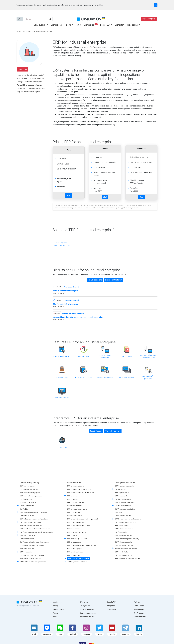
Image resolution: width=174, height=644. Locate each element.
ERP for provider (121, 489)
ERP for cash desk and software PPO (32, 526)
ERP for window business (124, 555)
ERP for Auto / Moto (27, 506)
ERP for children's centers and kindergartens (35, 529)
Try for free (23, 69)
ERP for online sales (74, 542)
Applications (57, 602)
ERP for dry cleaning (27, 549)
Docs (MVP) (111, 602)
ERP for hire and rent (74, 496)
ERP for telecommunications (125, 529)
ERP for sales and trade (123, 506)
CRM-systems (40, 25)
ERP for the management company (127, 539)
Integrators (111, 606)
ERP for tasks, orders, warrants (126, 522)
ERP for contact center (28, 535)
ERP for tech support (122, 526)
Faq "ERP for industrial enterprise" (29, 92)
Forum (78, 25)
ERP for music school (75, 529)
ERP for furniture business (76, 486)
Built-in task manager (127, 377)
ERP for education (26, 552)
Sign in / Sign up (149, 19)
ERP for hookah (73, 499)
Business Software (87, 617)
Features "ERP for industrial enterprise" (30, 75)
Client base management (62, 356)
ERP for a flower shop (27, 486)
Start (69, 195)
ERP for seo (119, 512)
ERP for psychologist (122, 493)
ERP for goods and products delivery (80, 489)
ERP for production (74, 555)
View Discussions (95, 280)
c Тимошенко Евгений (71, 287)
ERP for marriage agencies (76, 522)
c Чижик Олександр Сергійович (73, 313)
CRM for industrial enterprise (65, 291)
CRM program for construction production (62, 244)
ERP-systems (85, 606)
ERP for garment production (77, 562)
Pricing (68, 25)
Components (57, 25)
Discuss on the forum (114, 280)
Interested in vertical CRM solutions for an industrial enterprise (78, 317)
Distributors (111, 609)
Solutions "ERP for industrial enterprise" (31, 78)
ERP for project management (125, 483)
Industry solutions (87, 609)
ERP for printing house (75, 552)
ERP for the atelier (121, 532)
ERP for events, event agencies (30, 559)
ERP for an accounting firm (29, 489)
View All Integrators (113, 431)
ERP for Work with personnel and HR (127, 559)
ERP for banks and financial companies (33, 512)
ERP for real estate (121, 496)
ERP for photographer (75, 549)
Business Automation (88, 613)
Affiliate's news (140, 609)
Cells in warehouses (62, 398)
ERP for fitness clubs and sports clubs (33, 562)
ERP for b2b (24, 509)
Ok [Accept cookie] (156, 5)
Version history (58, 609)
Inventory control (127, 356)
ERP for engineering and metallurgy (32, 555)
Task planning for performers (148, 377)
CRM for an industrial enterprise (65, 304)
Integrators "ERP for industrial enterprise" (31, 88)
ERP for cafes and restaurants (30, 522)
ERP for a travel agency (28, 502)
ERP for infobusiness (74, 506)
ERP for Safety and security (124, 502)
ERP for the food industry (124, 535)
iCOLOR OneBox (62, 447)
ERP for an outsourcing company (31, 496)
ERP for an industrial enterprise (78, 559)
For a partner (133, 25)
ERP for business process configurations (34, 519)
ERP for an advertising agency (30, 493)
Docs (102, 25)
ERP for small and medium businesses (128, 519)
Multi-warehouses (62, 377)
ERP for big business (27, 516)
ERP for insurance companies (77, 509)
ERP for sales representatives (125, 509)
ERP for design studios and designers (33, 545)
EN (19, 19)
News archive (139, 606)
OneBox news (139, 613)
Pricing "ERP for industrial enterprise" (30, 82)
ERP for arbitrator (26, 499)
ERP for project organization (125, 486)
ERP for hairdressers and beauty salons (81, 493)
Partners (137, 602)
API (109, 25)
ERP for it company (74, 512)
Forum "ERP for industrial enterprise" (30, 85)
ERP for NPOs (72, 535)
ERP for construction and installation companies (36, 532)
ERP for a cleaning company (29, 483)
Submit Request (96, 431)
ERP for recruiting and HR (124, 499)
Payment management (105, 377)
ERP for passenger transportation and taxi (82, 545)
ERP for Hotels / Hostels (76, 502)
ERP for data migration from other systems (35, 542)
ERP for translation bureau (124, 545)
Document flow (84, 356)
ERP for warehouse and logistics (126, 549)
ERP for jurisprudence (75, 516)
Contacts (119, 25)
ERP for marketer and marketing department (83, 519)
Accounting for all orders (84, 377)
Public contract (140, 617)
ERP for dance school (27, 539)
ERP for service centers (123, 516)
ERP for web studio (121, 552)
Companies (91, 25)
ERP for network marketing (77, 532)
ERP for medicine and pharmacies (79, 526)
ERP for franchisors (74, 483)
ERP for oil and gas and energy (78, 539)
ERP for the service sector (124, 542)
